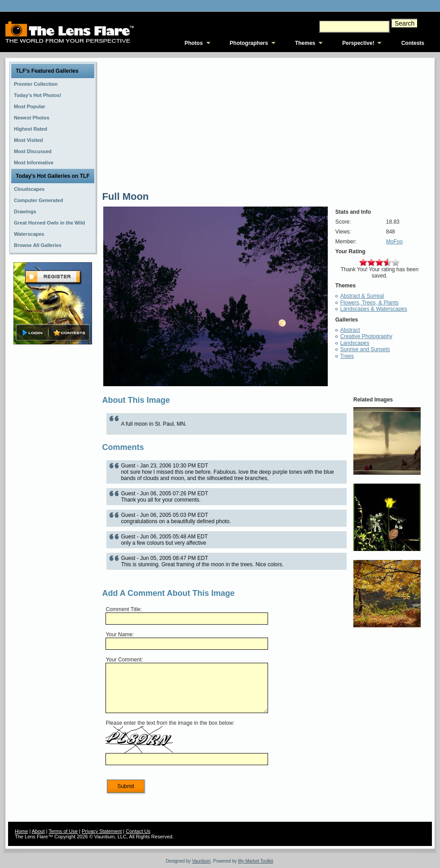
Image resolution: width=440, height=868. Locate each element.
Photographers (249, 43)
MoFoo (394, 242)
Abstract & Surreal (362, 296)
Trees (347, 356)
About (38, 831)
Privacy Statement (102, 831)
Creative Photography (366, 336)
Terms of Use (63, 831)
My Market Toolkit (255, 861)
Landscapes (355, 343)
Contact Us (138, 831)
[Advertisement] (53, 488)
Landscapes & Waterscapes (374, 309)
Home (21, 831)
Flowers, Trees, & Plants (370, 303)
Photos (194, 43)
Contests (413, 43)
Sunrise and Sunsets (365, 349)
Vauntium (202, 861)
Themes (305, 43)
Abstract (350, 330)
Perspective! (358, 43)
